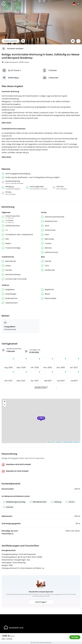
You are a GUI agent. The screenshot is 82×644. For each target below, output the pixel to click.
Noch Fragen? (41, 602)
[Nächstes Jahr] (57, 388)
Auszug (9, 639)
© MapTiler (58, 442)
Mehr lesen (6, 123)
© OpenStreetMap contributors (71, 442)
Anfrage (75, 637)
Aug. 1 (4, 639)
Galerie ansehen (11, 41)
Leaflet (51, 442)
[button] (41, 419)
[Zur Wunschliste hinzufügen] (78, 41)
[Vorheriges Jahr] (25, 388)
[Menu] (78, 4)
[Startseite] (4, 4)
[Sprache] (74, 4)
